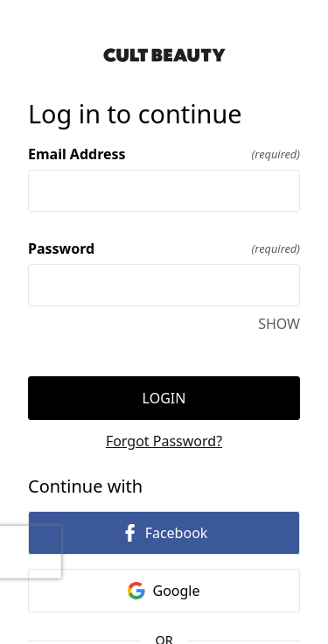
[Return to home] (164, 55)
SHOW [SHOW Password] (279, 324)
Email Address (164, 154)
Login (164, 398)
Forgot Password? (164, 441)
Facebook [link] (164, 533)
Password (164, 248)
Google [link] (164, 591)
